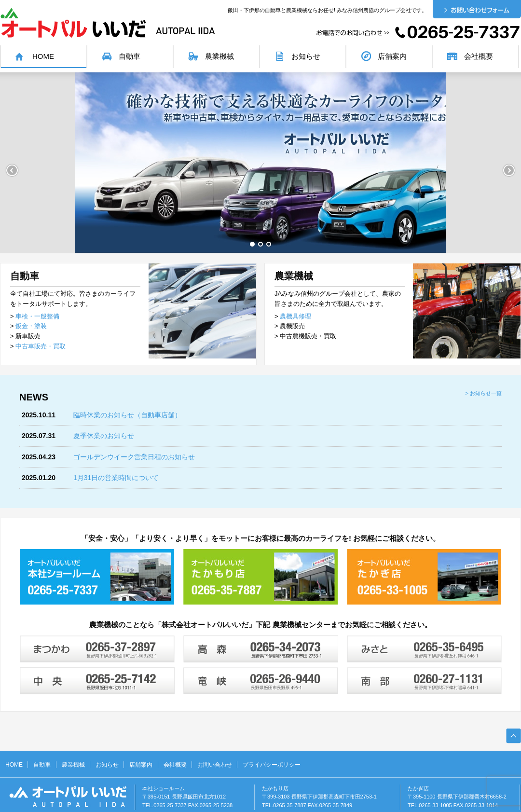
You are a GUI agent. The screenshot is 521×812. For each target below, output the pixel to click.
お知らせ (306, 56)
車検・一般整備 (37, 316)
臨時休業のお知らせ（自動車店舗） (127, 415)
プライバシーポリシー (272, 765)
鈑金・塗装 (31, 326)
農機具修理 (295, 316)
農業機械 (219, 56)
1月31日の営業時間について (116, 478)
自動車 (130, 56)
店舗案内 (392, 56)
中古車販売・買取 (41, 346)
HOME (43, 56)
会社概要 (479, 56)
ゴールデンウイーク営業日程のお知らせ (134, 457)
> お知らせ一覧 (484, 393)
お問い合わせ (215, 765)
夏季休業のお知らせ (104, 436)
